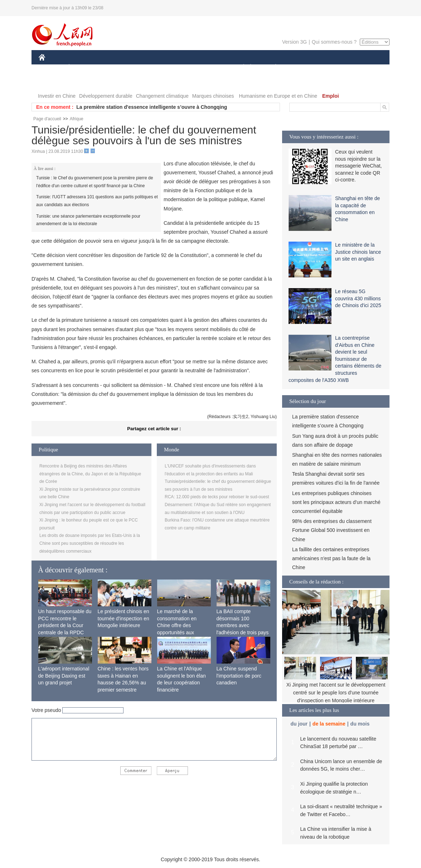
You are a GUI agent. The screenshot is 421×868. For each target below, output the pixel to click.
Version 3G (294, 42)
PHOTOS (53, 82)
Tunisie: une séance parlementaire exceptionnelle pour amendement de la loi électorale (88, 220)
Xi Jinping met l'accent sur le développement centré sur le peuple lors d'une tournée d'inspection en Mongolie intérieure (336, 692)
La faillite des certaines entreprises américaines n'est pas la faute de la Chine (331, 558)
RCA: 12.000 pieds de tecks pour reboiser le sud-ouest (217, 497)
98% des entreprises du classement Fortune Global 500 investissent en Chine (332, 530)
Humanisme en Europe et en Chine (278, 96)
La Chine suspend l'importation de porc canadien (239, 676)
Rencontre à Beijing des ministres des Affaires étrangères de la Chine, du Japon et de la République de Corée (90, 474)
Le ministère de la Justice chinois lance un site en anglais (358, 252)
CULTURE (208, 67)
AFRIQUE (145, 67)
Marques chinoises (213, 96)
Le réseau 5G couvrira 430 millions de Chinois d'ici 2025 (358, 298)
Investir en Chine (57, 96)
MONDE (115, 67)
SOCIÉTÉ (240, 67)
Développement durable (106, 96)
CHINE (51, 67)
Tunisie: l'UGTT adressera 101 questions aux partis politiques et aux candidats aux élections (97, 201)
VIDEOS (82, 82)
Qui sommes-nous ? (334, 42)
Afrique (77, 119)
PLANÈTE (272, 67)
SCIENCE (176, 67)
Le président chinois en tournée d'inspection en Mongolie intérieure (124, 618)
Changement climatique (162, 96)
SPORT (301, 67)
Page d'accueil (47, 119)
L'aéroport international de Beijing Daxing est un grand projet (64, 676)
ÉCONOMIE (82, 67)
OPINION (365, 67)
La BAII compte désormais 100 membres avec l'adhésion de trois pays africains (243, 625)
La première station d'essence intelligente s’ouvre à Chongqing (152, 107)
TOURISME (331, 67)
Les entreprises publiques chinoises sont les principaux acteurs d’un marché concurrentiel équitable (336, 502)
